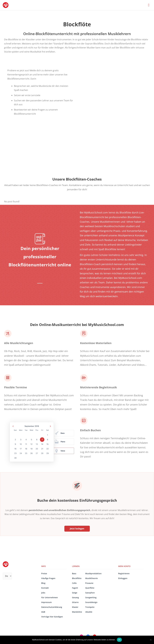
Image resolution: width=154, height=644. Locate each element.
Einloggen (123, 578)
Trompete (90, 607)
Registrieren (124, 573)
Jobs (43, 593)
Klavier (75, 607)
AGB (43, 612)
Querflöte (90, 588)
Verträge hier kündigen (52, 617)
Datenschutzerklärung (52, 607)
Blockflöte (77, 578)
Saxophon (90, 593)
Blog (43, 583)
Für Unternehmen (50, 597)
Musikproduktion (93, 573)
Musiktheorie (91, 578)
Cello (74, 583)
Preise (44, 573)
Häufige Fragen (48, 578)
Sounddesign (91, 602)
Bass (74, 573)
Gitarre (75, 602)
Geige (75, 593)
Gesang (75, 597)
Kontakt (45, 588)
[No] (151, 640)
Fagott (75, 588)
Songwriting (91, 597)
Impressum (46, 602)
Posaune (89, 583)
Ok (119, 640)
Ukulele (89, 612)
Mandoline (77, 612)
